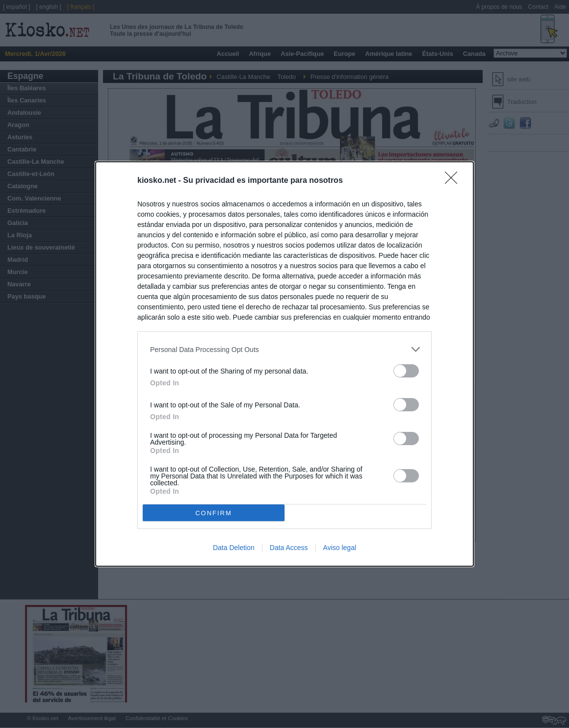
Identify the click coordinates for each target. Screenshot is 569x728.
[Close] (454, 181)
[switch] (406, 371)
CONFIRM (214, 513)
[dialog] (284, 364)
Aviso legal (340, 548)
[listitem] (284, 349)
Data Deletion (234, 548)
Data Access (289, 548)
